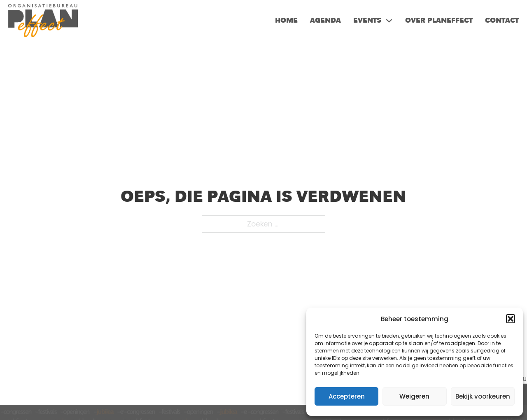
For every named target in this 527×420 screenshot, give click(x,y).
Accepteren (347, 396)
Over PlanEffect (439, 21)
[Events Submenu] (389, 21)
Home (286, 21)
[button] (511, 319)
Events (367, 21)
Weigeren (414, 396)
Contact (502, 21)
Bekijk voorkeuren (483, 396)
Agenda (325, 21)
